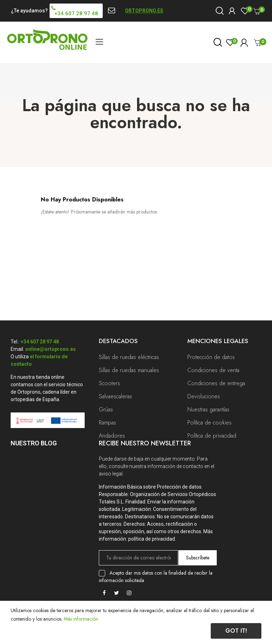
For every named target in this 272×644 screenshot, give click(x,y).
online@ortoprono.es (50, 349)
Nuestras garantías (208, 409)
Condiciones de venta (213, 370)
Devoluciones (204, 396)
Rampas (107, 423)
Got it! (236, 631)
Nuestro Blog (34, 443)
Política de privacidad (212, 436)
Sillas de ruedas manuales (129, 370)
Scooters (109, 383)
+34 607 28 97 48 (40, 342)
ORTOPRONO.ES (144, 11)
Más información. (81, 619)
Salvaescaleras (115, 396)
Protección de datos (211, 357)
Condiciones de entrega (216, 383)
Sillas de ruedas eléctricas (129, 357)
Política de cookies (209, 423)
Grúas (106, 409)
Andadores (112, 436)
